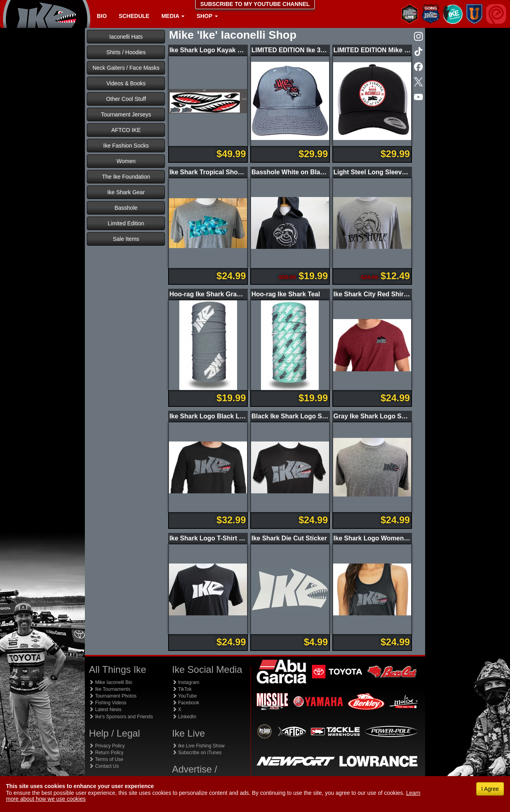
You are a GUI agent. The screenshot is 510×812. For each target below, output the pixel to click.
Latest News (105, 710)
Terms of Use (106, 759)
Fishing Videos (108, 703)
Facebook (186, 703)
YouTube (184, 696)
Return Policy (106, 753)
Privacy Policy (107, 746)
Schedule (134, 16)
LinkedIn (184, 717)
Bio (102, 16)
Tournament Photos (113, 696)
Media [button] (173, 16)
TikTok (182, 689)
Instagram (186, 682)
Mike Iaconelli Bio (111, 682)
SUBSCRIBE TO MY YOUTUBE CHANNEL (255, 4)
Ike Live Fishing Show (198, 746)
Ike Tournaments (110, 689)
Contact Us (104, 766)
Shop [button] (207, 16)
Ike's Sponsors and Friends (121, 717)
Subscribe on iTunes (197, 753)
